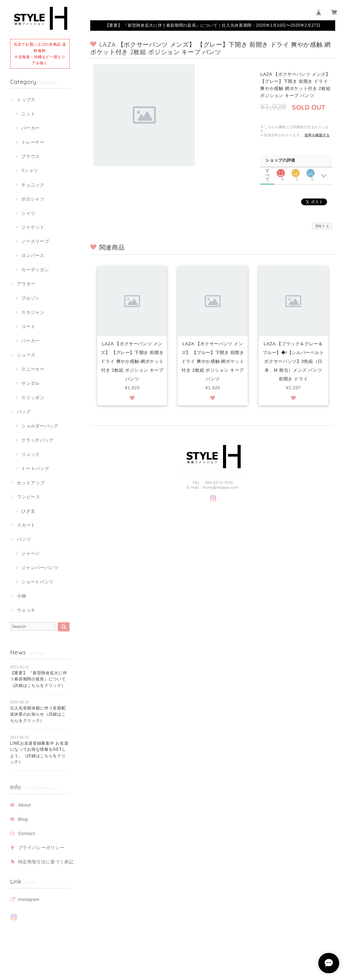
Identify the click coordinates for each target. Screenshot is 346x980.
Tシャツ (30, 171)
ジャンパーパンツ (40, 568)
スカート (26, 525)
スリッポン (33, 398)
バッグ (24, 412)
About (25, 805)
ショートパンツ (38, 582)
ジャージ (31, 553)
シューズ (26, 355)
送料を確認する (317, 135)
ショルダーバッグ (40, 426)
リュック (31, 454)
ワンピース (28, 497)
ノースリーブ (35, 241)
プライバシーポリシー (41, 848)
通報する (322, 226)
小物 (21, 596)
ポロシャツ (33, 199)
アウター (26, 284)
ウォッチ (26, 610)
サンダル (31, 383)
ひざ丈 (28, 511)
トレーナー (33, 142)
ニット (28, 114)
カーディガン (35, 270)
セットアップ (31, 483)
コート (28, 326)
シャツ (28, 213)
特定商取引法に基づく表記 (46, 862)
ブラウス (31, 156)
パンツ (24, 539)
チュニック (33, 185)
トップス (26, 100)
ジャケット (33, 227)
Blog (23, 819)
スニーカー (33, 369)
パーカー (31, 128)
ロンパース (33, 255)
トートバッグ (35, 469)
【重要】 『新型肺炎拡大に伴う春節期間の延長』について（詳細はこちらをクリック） (39, 679)
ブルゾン (31, 298)
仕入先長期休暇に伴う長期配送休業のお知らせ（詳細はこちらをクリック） (38, 714)
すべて (268, 171)
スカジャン (33, 312)
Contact (27, 833)
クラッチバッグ (38, 440)
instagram (29, 899)
